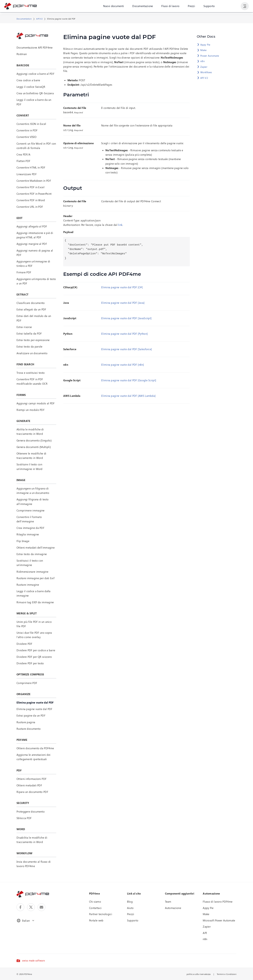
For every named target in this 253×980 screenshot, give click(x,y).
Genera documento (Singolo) (34, 440)
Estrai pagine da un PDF (31, 715)
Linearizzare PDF (27, 174)
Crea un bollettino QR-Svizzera (35, 93)
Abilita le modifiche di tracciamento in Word (30, 432)
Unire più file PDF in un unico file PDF (34, 624)
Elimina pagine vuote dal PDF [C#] (122, 286)
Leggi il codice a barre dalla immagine (34, 593)
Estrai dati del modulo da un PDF (34, 318)
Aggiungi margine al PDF (32, 244)
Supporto (209, 7)
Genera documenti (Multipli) (34, 447)
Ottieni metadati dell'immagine (36, 548)
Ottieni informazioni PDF (31, 779)
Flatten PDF (23, 161)
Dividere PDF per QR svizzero (34, 657)
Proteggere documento (31, 812)
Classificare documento (31, 303)
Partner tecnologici (101, 914)
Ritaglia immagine (28, 534)
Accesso (231, 7)
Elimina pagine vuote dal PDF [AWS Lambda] (128, 395)
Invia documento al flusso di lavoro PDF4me (34, 864)
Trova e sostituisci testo (31, 373)
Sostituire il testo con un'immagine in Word (30, 467)
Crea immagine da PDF (30, 528)
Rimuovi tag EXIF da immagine (35, 602)
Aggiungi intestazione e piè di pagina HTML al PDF (35, 235)
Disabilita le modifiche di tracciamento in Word (32, 840)
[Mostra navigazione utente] (245, 7)
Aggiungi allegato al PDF (32, 226)
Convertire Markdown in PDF (34, 181)
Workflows (206, 72)
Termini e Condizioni (227, 974)
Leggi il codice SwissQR (31, 87)
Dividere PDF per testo (30, 663)
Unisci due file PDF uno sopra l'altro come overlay (34, 635)
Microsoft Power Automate (219, 920)
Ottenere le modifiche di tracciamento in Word (31, 456)
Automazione (173, 908)
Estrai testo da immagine (32, 554)
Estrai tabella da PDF (29, 333)
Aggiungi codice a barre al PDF (35, 74)
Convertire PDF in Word (31, 200)
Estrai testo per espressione (33, 340)
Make (203, 50)
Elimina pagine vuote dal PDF (34, 709)
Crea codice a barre (28, 80)
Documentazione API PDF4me (35, 47)
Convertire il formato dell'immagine (29, 519)
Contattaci (95, 908)
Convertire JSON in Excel (31, 124)
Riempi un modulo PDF (30, 410)
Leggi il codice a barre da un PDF (34, 102)
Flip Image (23, 541)
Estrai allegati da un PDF (31, 309)
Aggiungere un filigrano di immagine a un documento (33, 491)
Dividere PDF (24, 644)
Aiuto (130, 908)
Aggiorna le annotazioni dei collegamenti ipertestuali (33, 757)
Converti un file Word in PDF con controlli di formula (36, 146)
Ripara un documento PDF (32, 792)
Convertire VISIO (26, 137)
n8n (202, 61)
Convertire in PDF (27, 130)
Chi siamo (95, 902)
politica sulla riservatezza (199, 974)
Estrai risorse (24, 327)
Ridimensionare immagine (32, 572)
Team (168, 902)
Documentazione (142, 7)
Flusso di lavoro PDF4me (218, 902)
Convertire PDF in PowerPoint (34, 194)
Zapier (204, 67)
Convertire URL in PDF (30, 207)
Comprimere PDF (27, 683)
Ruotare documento (29, 729)
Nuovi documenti (113, 7)
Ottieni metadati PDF (29, 785)
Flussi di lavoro (170, 7)
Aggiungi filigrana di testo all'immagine (33, 502)
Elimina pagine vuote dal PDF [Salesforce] (127, 348)
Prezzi (191, 7)
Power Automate (210, 56)
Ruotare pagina (26, 722)
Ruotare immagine (28, 585)
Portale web (96, 920)
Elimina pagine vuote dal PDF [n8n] (123, 364)
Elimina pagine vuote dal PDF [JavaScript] (126, 317)
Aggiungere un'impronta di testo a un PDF (36, 281)
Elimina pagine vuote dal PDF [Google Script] (129, 379)
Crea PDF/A (23, 154)
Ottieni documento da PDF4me (35, 748)
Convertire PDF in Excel (30, 187)
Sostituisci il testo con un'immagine (30, 563)
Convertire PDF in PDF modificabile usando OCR (32, 381)
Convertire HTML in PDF (31, 167)
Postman (22, 54)
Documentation (24, 19)
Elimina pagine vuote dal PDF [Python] (124, 333)
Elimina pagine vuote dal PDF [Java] (123, 302)
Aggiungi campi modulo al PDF (35, 403)
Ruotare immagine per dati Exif (35, 578)
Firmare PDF (24, 272)
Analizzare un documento (32, 353)
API (205, 933)
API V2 (39, 19)
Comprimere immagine (31, 510)
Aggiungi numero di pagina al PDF (35, 253)
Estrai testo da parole (30, 346)
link (120, 224)
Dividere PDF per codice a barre (36, 650)
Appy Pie (205, 45)
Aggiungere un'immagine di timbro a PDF (33, 264)
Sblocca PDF (24, 818)
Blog (130, 902)
